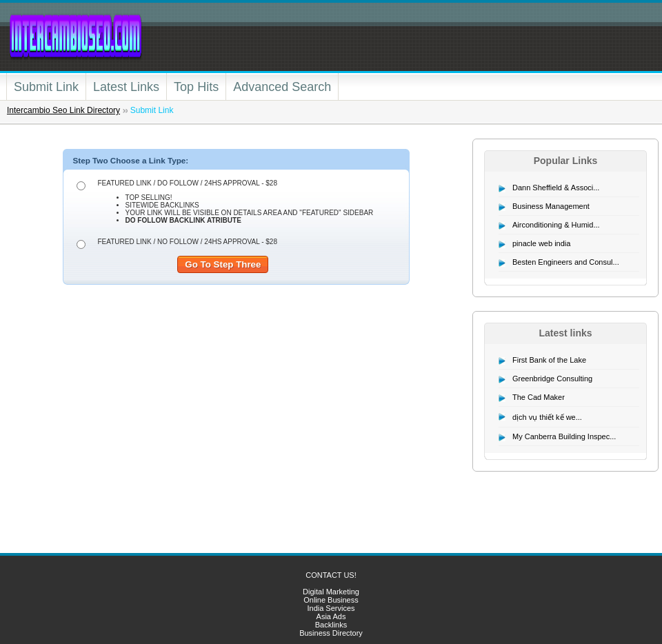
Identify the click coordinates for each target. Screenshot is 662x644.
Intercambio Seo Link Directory (63, 110)
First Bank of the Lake (549, 360)
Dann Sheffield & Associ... (556, 188)
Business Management (551, 206)
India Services (331, 608)
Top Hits (196, 87)
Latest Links (126, 87)
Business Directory (331, 633)
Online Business (331, 600)
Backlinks (331, 625)
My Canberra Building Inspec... (564, 436)
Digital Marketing (331, 592)
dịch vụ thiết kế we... (547, 417)
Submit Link (46, 87)
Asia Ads (331, 616)
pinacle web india (541, 243)
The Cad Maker (539, 397)
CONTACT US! (331, 575)
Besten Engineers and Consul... (566, 262)
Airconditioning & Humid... (556, 225)
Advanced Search (282, 87)
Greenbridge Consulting (552, 379)
